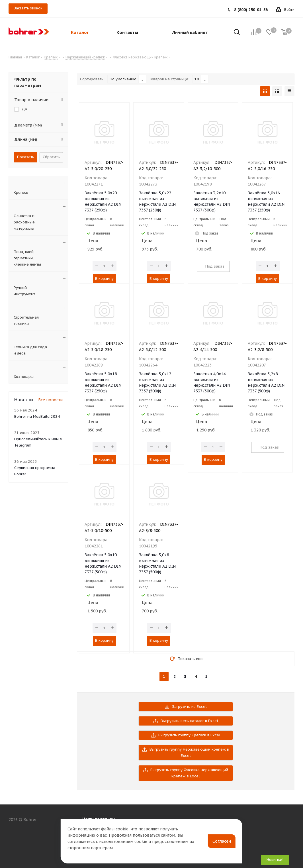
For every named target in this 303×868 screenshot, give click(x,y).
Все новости (50, 400)
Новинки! (275, 860)
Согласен (222, 841)
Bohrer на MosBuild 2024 (37, 416)
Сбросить (51, 157)
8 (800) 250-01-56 (251, 10)
